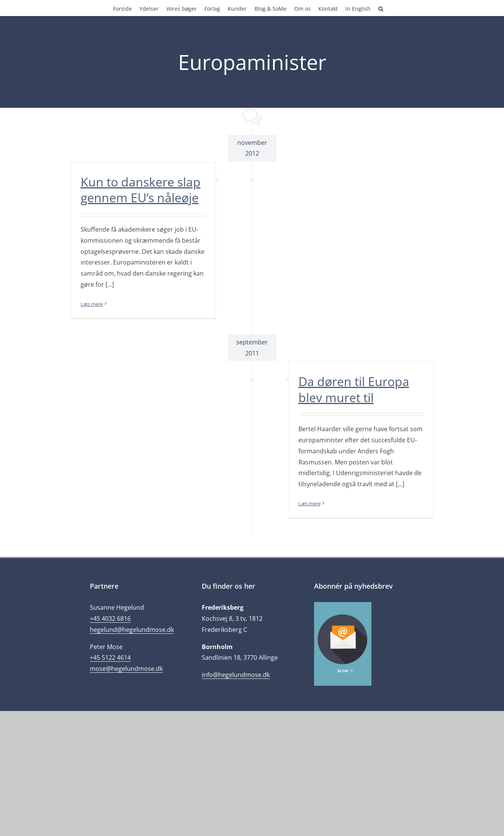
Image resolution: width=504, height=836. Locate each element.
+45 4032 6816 (110, 618)
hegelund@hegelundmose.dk (132, 630)
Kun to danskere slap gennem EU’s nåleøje (141, 190)
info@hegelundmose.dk (236, 675)
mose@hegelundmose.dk (126, 669)
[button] (381, 8)
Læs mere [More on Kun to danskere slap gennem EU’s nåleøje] (92, 304)
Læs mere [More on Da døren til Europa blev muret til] (310, 503)
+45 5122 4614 (110, 657)
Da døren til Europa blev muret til (354, 389)
